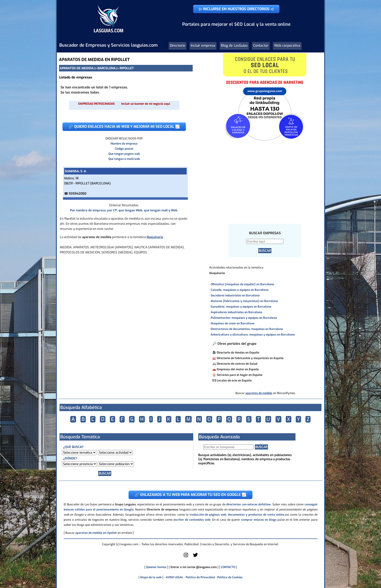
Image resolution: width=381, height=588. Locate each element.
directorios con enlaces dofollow (248, 504)
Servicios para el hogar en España (240, 375)
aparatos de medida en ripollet (96, 533)
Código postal (124, 149)
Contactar (261, 46)
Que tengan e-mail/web (124, 159)
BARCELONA (107, 68)
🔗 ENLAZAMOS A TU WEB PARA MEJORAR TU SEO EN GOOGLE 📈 (190, 495)
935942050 (78, 194)
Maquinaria (155, 237)
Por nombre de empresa (88, 210)
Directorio (178, 46)
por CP (112, 210)
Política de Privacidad (200, 577)
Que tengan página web (124, 154)
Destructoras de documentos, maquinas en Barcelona (247, 329)
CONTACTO (228, 567)
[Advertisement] (265, 182)
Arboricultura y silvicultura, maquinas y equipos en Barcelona (253, 335)
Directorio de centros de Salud (237, 364)
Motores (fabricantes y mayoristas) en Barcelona (244, 301)
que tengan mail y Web (161, 210)
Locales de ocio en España (234, 380)
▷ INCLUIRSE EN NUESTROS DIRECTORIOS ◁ (236, 9)
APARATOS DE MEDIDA (77, 68)
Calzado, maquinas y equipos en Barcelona (240, 290)
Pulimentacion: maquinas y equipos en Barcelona (244, 318)
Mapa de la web (151, 577)
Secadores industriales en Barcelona (235, 295)
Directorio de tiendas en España (238, 353)
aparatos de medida (259, 393)
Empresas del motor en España (238, 369)
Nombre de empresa (124, 144)
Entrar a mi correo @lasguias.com (194, 567)
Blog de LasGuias (234, 46)
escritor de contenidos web (192, 520)
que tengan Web (130, 210)
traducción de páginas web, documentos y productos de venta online (237, 515)
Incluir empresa (203, 46)
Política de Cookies (230, 577)
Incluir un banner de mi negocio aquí (146, 104)
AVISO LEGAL (174, 577)
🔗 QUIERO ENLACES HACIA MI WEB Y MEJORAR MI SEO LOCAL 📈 (124, 127)
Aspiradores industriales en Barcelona (236, 312)
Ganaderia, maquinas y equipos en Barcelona (241, 307)
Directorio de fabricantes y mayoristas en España (250, 358)
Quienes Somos (156, 567)
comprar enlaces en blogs (259, 520)
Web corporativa (287, 46)
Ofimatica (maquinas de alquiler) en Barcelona (242, 284)
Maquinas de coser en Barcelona (233, 323)
